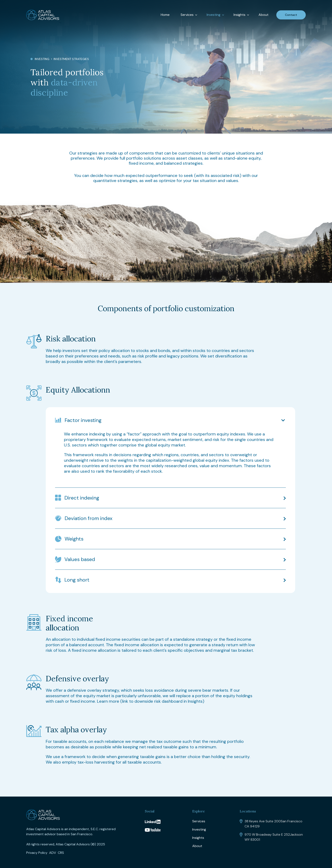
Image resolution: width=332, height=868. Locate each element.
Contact (291, 15)
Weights (74, 539)
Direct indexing (82, 498)
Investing (214, 15)
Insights (239, 15)
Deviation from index (89, 518)
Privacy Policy (37, 853)
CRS (61, 853)
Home (165, 15)
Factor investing (83, 420)
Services (187, 15)
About (264, 15)
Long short (77, 580)
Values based (80, 559)
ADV (53, 853)
